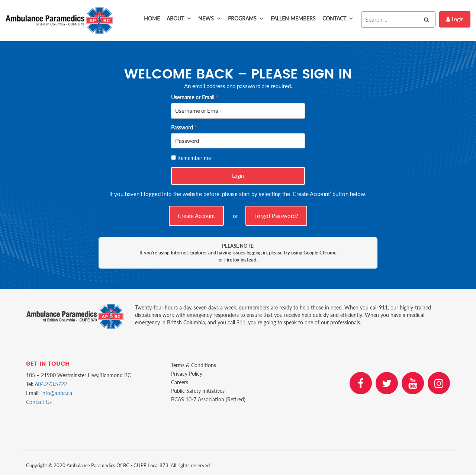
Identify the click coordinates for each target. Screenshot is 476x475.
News (210, 19)
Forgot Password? (276, 216)
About (179, 19)
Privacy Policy (187, 374)
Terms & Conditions (194, 365)
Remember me (194, 158)
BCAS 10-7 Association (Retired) (208, 399)
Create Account (196, 216)
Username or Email (194, 97)
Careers (180, 382)
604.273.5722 (51, 384)
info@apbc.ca (57, 393)
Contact (338, 19)
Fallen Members (293, 18)
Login (455, 19)
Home (152, 18)
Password (184, 127)
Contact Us (39, 402)
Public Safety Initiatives (198, 391)
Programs (246, 19)
